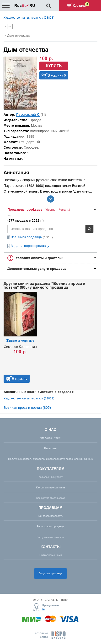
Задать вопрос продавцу (30, 246)
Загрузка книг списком (50, 537)
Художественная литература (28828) (29, 18)
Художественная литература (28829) (29, 398)
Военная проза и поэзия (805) (27, 408)
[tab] (50, 209)
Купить (54, 66)
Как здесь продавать (50, 516)
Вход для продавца (50, 573)
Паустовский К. (28, 115)
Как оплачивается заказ (50, 487)
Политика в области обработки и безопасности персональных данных (51, 459)
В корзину (20, 379)
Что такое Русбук (51, 438)
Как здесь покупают (51, 477)
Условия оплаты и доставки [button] (40, 258)
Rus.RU (25, 6)
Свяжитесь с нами (51, 555)
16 (43, 609)
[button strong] (50, 209)
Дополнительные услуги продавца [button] (37, 269)
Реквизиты (51, 448)
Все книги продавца (27, 237)
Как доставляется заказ (51, 498)
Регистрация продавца (50, 526)
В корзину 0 (57, 75)
